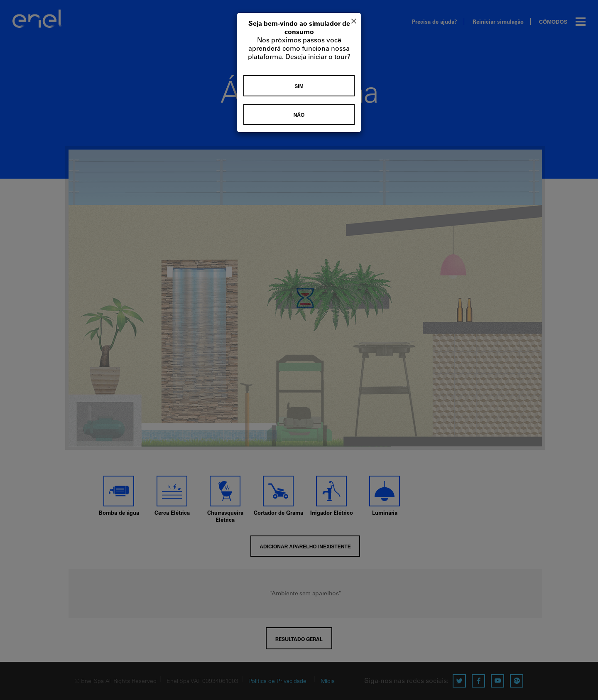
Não (299, 115)
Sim (299, 86)
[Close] (354, 21)
